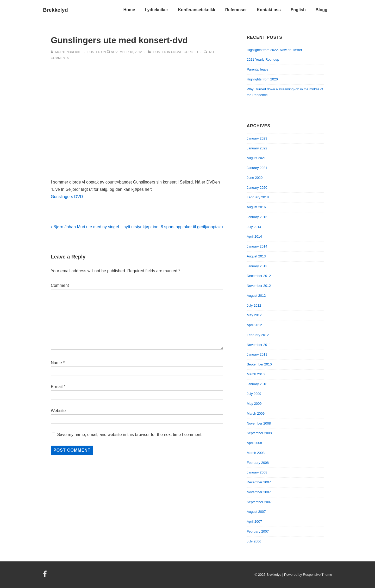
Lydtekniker (156, 10)
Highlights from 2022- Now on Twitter (274, 50)
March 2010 (256, 374)
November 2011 (259, 345)
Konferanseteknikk (197, 10)
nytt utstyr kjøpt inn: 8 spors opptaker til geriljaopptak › (173, 227)
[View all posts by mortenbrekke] (67, 52)
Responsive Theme (317, 575)
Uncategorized (185, 52)
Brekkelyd (55, 10)
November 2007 (259, 492)
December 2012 (259, 276)
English (298, 10)
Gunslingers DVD (67, 197)
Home (129, 10)
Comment (60, 285)
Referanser (236, 10)
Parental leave (257, 69)
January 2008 (257, 472)
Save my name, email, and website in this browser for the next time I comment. (130, 435)
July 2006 (254, 541)
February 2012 (258, 335)
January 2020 (257, 188)
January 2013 (257, 266)
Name (56, 363)
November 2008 (259, 423)
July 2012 (254, 305)
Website (58, 411)
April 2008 (254, 443)
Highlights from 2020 (262, 79)
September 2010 (259, 364)
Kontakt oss (269, 10)
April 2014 (254, 236)
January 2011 (257, 354)
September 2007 (259, 502)
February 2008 (258, 463)
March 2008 (256, 453)
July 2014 (254, 227)
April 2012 (254, 325)
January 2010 (257, 384)
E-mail (57, 387)
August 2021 (256, 158)
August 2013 (256, 256)
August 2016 (256, 207)
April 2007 (254, 521)
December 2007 (259, 482)
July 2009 (254, 394)
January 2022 (257, 148)
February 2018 (258, 197)
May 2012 (254, 315)
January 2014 (257, 246)
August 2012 (256, 296)
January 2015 (257, 217)
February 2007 (258, 531)
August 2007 (256, 512)
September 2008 (259, 433)
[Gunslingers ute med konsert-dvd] (126, 52)
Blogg (321, 10)
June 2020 (255, 178)
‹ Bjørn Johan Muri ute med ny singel (85, 227)
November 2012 (259, 286)
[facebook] (46, 576)
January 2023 (257, 138)
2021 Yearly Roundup (263, 59)
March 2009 (256, 413)
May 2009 (254, 404)
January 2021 (257, 168)
